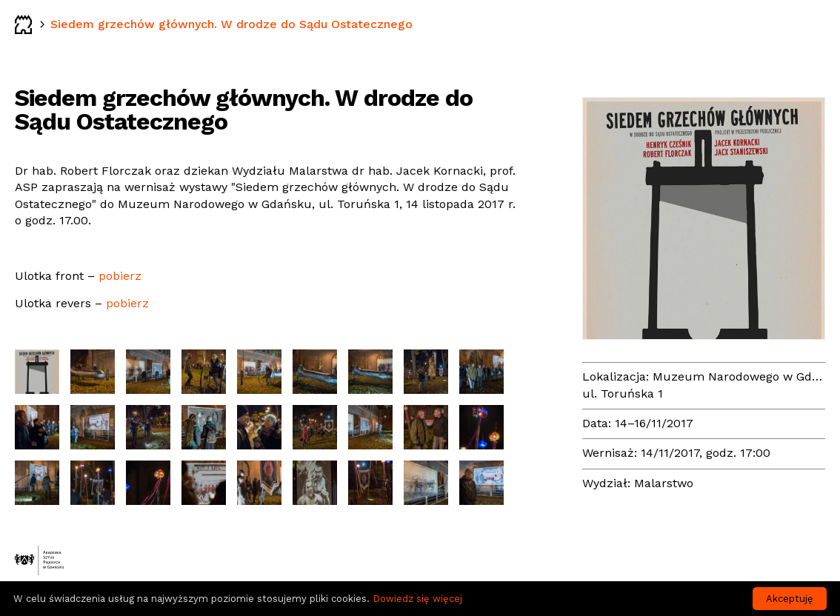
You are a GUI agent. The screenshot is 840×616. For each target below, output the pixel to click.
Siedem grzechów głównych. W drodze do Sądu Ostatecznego (231, 24)
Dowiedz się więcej (417, 599)
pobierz (120, 276)
